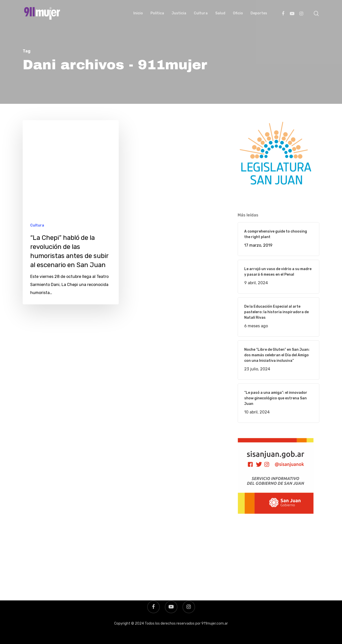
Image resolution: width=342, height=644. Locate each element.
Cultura (37, 225)
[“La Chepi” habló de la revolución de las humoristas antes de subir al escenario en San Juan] (71, 212)
